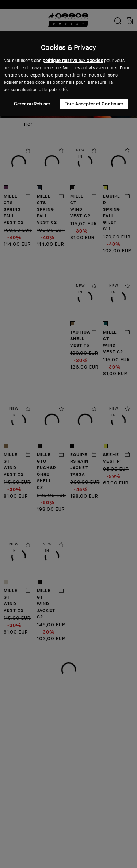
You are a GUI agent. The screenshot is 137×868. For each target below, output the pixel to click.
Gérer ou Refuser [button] (32, 104)
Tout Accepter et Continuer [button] (94, 104)
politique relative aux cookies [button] (73, 61)
